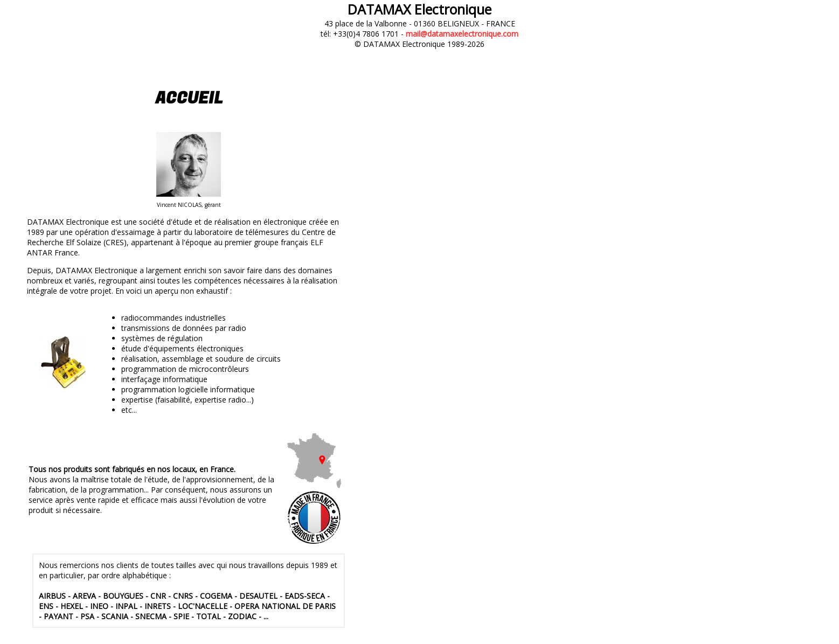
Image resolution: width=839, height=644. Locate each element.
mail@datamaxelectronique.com (462, 34)
